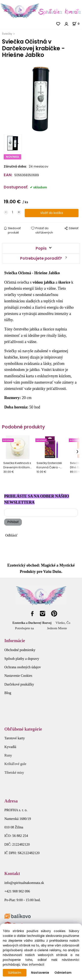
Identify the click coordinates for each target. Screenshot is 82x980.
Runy (8, 755)
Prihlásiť (13, 522)
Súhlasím (15, 973)
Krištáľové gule (15, 764)
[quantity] (12, 212)
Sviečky (7, 34)
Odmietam (63, 973)
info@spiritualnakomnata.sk (24, 883)
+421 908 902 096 (17, 891)
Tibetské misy (14, 773)
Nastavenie (40, 973)
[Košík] (77, 24)
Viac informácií (33, 965)
